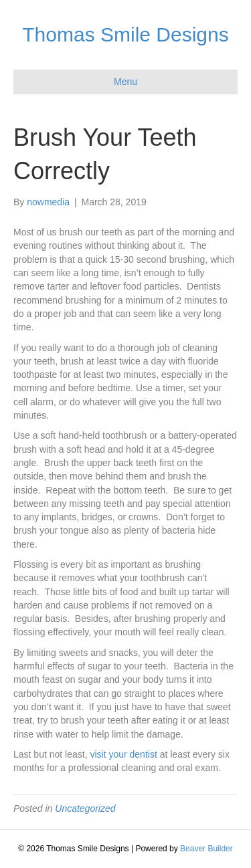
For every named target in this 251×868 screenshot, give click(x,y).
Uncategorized (85, 808)
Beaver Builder (206, 849)
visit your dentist (123, 754)
